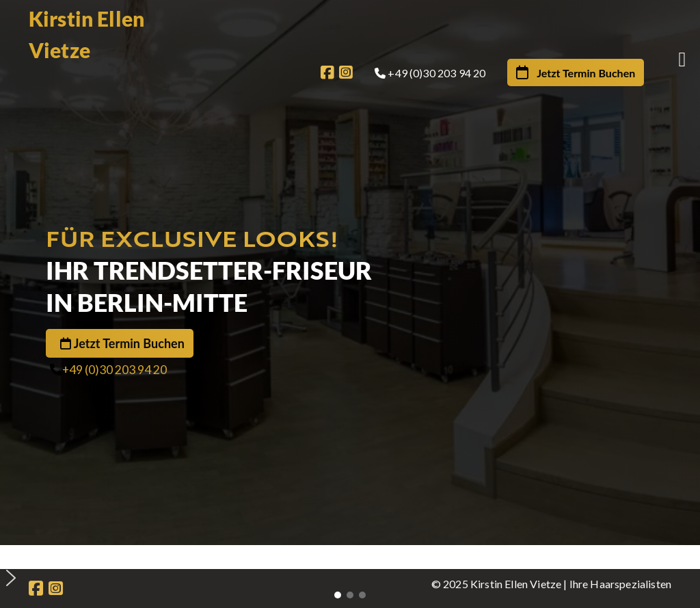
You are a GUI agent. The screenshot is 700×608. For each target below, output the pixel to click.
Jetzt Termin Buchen (129, 343)
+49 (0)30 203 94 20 (115, 370)
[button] (355, 556)
